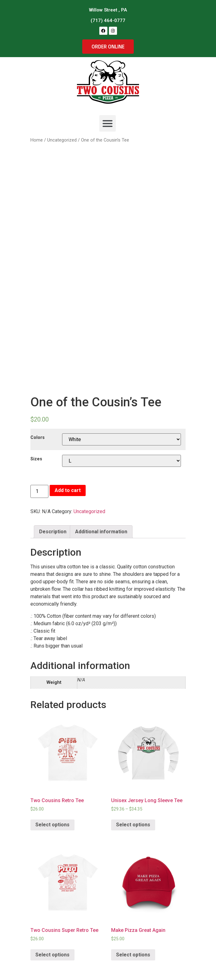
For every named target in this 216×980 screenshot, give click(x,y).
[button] (108, 123)
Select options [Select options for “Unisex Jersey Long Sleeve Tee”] (133, 825)
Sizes (36, 459)
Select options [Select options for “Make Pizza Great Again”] (133, 955)
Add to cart (68, 490)
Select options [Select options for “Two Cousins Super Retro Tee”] (52, 955)
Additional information (101, 532)
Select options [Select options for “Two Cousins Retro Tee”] (52, 825)
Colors (38, 438)
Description (53, 532)
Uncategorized (89, 511)
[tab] (53, 532)
